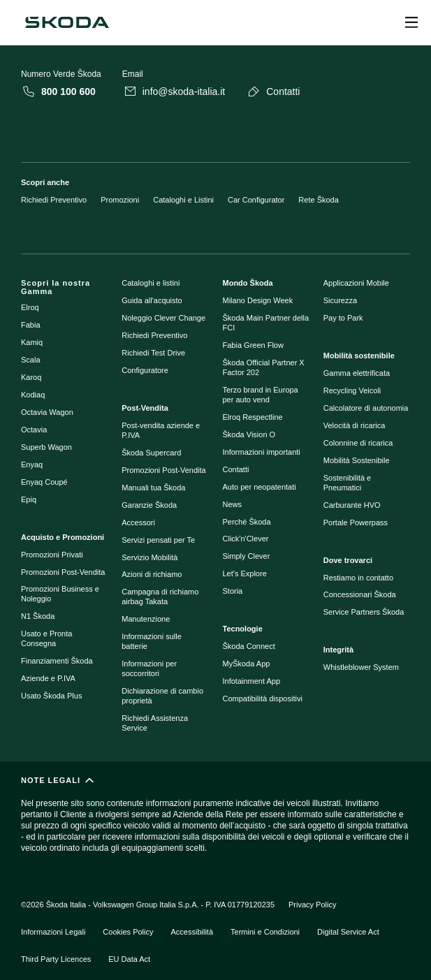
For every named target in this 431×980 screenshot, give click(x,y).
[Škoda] (67, 22)
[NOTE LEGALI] (215, 820)
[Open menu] (411, 22)
